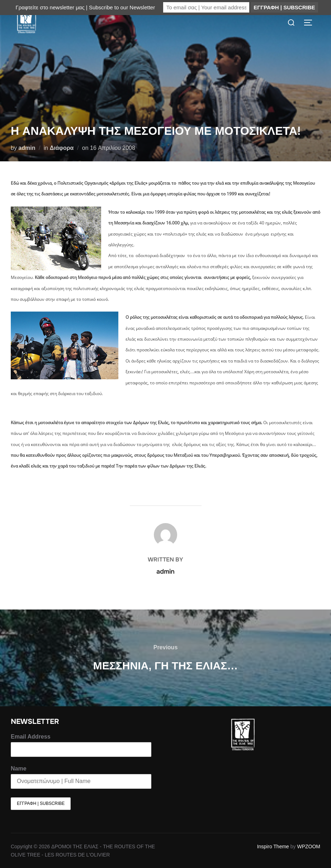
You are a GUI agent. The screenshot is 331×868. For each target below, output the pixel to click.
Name (19, 769)
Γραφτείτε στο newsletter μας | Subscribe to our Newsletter (85, 7)
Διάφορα (62, 148)
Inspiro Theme (273, 846)
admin (27, 148)
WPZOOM (309, 846)
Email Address (31, 737)
